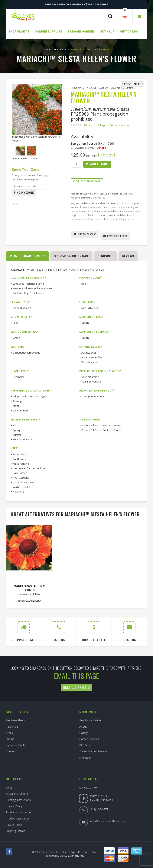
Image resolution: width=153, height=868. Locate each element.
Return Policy (14, 825)
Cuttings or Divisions (93, 397)
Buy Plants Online (90, 721)
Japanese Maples (16, 746)
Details (101, 148)
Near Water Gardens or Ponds (30, 469)
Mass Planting (21, 464)
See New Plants (15, 721)
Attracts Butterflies (92, 358)
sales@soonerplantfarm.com (107, 821)
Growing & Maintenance (71, 257)
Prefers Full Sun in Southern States (101, 430)
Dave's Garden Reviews (94, 752)
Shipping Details (16, 831)
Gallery (83, 733)
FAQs (9, 788)
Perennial (18, 377)
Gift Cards (85, 746)
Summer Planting (91, 382)
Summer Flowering (23, 440)
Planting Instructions (18, 800)
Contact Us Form (90, 788)
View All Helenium (97, 88)
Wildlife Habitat (21, 487)
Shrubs (10, 739)
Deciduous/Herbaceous (26, 353)
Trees (9, 733)
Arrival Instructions (17, 794)
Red (84, 284)
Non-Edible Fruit (90, 308)
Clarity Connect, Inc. (72, 856)
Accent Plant (20, 455)
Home (47, 49)
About (83, 727)
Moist (16, 406)
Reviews (128, 257)
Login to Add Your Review (115, 125)
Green (85, 323)
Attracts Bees (89, 353)
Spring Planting (90, 377)
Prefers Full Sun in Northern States (101, 426)
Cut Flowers (19, 459)
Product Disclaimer (17, 819)
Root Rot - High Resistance (28, 293)
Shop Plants (60, 49)
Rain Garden (20, 473)
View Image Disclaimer (24, 158)
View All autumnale (123, 88)
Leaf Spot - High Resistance (28, 284)
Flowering (18, 492)
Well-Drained (20, 411)
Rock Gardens (21, 478)
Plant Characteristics (28, 257)
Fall (15, 426)
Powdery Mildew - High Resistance (32, 289)
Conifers (11, 752)
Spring (16, 430)
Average (18, 402)
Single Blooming (22, 308)
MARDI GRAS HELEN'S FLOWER (29, 589)
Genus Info (106, 257)
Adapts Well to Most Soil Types (30, 397)
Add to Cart (100, 164)
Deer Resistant (90, 362)
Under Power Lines (24, 483)
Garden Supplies (89, 739)
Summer (18, 435)
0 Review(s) (92, 125)
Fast (15, 323)
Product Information (18, 813)
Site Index (85, 758)
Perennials (77, 88)
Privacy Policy (14, 806)
